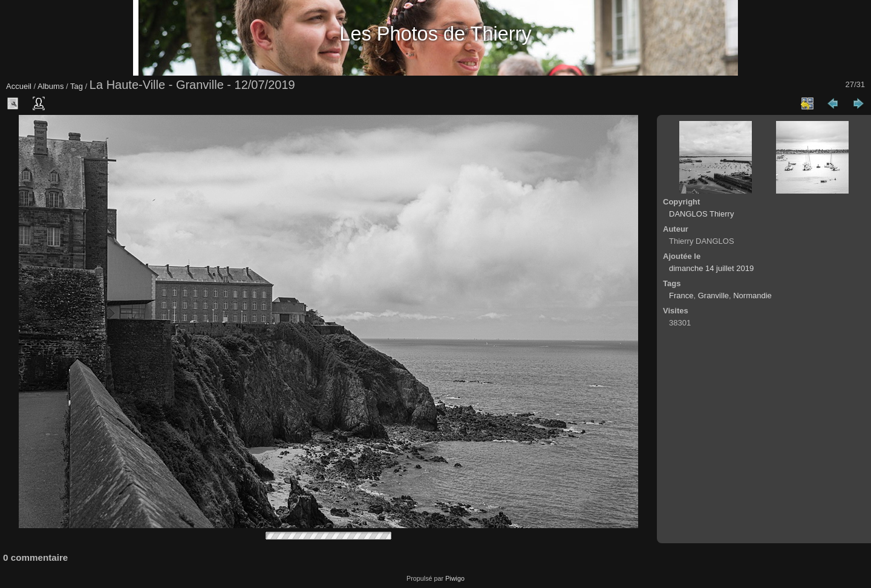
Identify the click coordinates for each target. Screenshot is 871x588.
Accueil (19, 86)
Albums (51, 86)
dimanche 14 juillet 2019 (711, 268)
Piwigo (455, 578)
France (681, 296)
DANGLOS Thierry (701, 214)
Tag (77, 86)
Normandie (752, 296)
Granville (713, 296)
